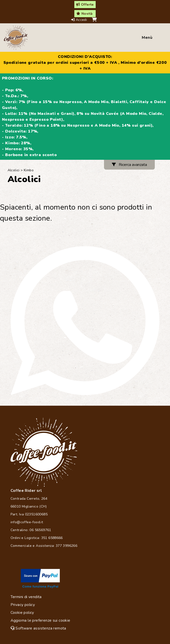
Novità (84, 14)
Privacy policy (23, 605)
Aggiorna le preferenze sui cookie (40, 620)
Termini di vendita (26, 597)
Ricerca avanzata (129, 165)
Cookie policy (22, 613)
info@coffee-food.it (27, 522)
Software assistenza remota (38, 628)
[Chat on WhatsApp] (85, 321)
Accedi (80, 20)
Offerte (85, 5)
